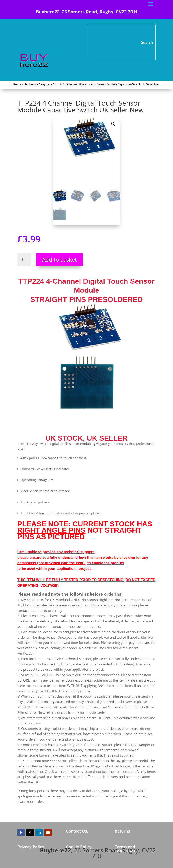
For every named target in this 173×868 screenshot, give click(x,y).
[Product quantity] (24, 260)
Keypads (46, 84)
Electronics (31, 84)
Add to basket (59, 259)
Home (17, 84)
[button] (113, 124)
